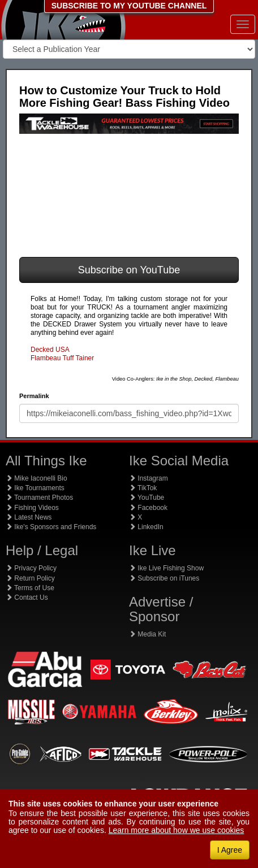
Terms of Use (30, 588)
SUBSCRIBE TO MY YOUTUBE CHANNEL (129, 6)
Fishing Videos (32, 508)
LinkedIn (146, 527)
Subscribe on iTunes (164, 578)
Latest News (29, 517)
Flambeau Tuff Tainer (62, 358)
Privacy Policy (31, 568)
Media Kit (147, 634)
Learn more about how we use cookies (177, 830)
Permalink (34, 396)
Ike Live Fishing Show (166, 568)
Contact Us (27, 597)
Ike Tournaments (35, 488)
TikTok (143, 488)
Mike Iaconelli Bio (36, 478)
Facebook (148, 508)
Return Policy (30, 578)
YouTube (147, 498)
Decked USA (50, 350)
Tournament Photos (39, 498)
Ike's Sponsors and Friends (51, 527)
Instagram (149, 478)
